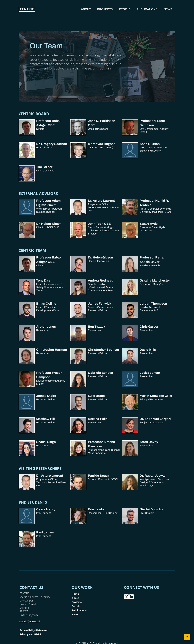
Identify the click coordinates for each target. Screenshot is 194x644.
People (125, 9)
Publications (147, 9)
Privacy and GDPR (30, 634)
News (168, 9)
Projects (105, 9)
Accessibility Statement (33, 630)
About (86, 9)
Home (75, 594)
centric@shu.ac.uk (30, 621)
